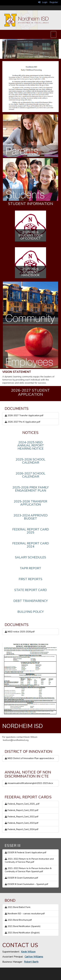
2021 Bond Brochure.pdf (18, 920)
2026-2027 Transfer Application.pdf (24, 415)
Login (43, 2)
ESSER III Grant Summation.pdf (21, 878)
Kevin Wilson (28, 952)
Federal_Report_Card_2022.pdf (22, 817)
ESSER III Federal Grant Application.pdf (26, 852)
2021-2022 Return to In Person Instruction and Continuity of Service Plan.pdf (29, 860)
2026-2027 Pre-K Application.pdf (22, 422)
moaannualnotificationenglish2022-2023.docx (29, 783)
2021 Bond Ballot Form (18, 907)
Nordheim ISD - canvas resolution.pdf (25, 914)
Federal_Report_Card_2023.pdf (22, 823)
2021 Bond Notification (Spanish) (23, 926)
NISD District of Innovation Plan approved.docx (29, 758)
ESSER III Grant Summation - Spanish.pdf (26, 884)
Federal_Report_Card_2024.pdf (22, 829)
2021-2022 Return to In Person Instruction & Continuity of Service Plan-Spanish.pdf (28, 870)
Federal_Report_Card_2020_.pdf (22, 804)
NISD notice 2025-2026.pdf (20, 632)
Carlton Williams (34, 957)
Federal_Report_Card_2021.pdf (22, 810)
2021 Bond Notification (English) (22, 933)
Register (54, 2)
